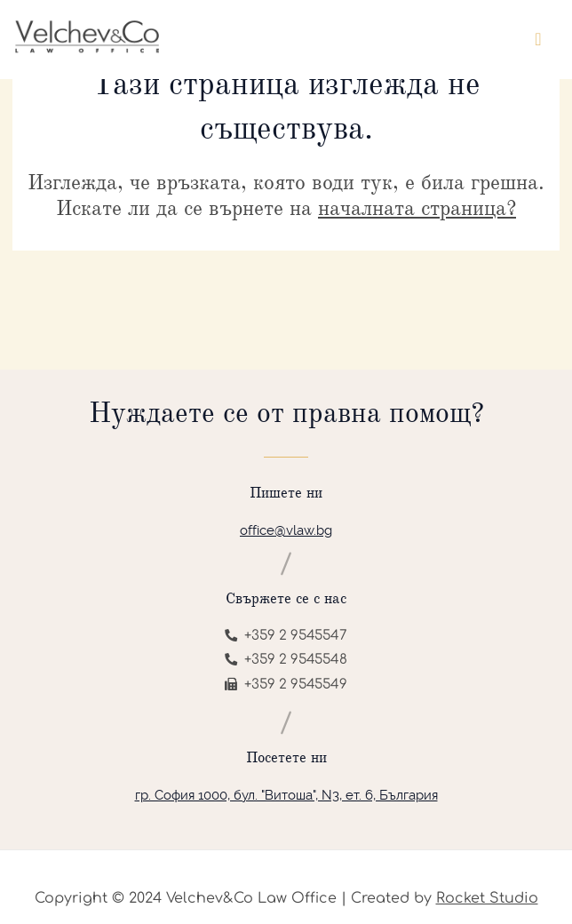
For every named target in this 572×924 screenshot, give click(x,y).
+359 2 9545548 (286, 660)
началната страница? (417, 208)
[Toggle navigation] (538, 40)
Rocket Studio (487, 898)
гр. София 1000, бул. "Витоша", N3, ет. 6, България (286, 795)
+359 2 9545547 (286, 636)
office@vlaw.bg (286, 530)
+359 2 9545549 (286, 685)
